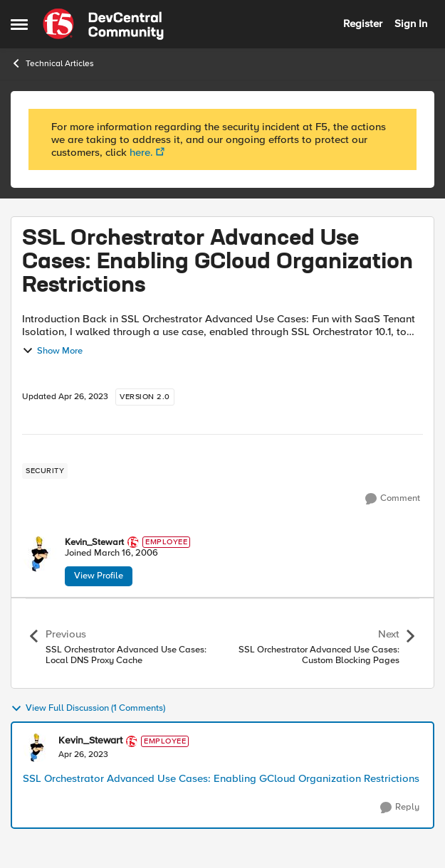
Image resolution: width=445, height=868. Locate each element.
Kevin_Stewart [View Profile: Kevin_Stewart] (94, 542)
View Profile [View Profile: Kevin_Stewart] (99, 576)
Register (363, 23)
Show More (52, 351)
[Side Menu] (19, 24)
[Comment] (393, 499)
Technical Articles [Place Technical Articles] (52, 63)
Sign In (411, 23)
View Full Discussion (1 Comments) (88, 709)
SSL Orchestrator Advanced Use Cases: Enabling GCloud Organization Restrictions (221, 778)
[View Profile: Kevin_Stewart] (40, 554)
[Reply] (400, 808)
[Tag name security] (45, 471)
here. (141, 152)
